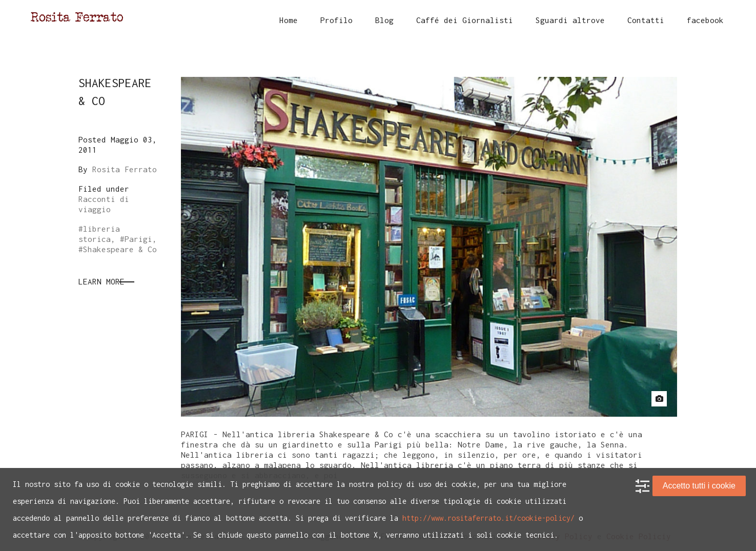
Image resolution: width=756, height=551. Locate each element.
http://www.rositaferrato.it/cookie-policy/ (488, 518)
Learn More (101, 281)
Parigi (138, 239)
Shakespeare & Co (120, 249)
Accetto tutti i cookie (699, 486)
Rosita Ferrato (125, 169)
